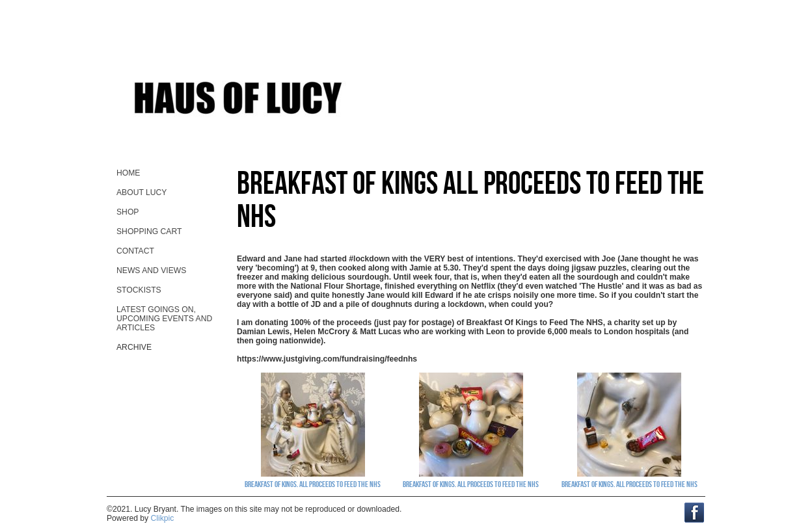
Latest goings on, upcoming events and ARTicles (164, 319)
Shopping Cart (149, 231)
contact (135, 251)
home (128, 173)
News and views (151, 271)
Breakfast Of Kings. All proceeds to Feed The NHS (313, 484)
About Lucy (142, 192)
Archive (134, 347)
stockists (139, 290)
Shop (128, 212)
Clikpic (163, 518)
